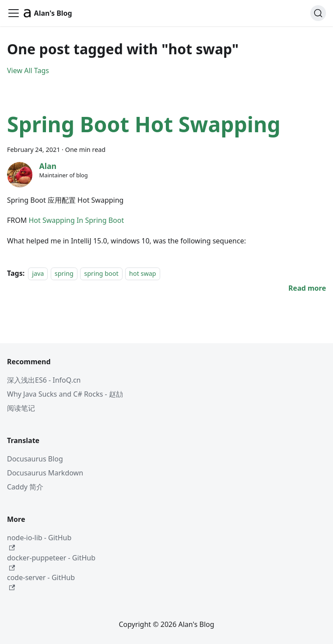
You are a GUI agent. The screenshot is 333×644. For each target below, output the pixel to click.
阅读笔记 (21, 408)
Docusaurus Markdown (45, 473)
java (38, 273)
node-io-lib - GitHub (39, 542)
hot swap (143, 273)
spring (64, 273)
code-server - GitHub (41, 582)
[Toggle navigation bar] (14, 13)
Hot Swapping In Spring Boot (76, 220)
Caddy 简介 (25, 487)
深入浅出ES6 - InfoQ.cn (44, 380)
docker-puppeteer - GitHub (51, 562)
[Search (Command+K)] (318, 13)
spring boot (101, 273)
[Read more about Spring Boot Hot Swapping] (307, 288)
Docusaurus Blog (35, 459)
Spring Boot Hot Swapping (144, 124)
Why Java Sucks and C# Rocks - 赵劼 (65, 394)
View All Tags (28, 70)
